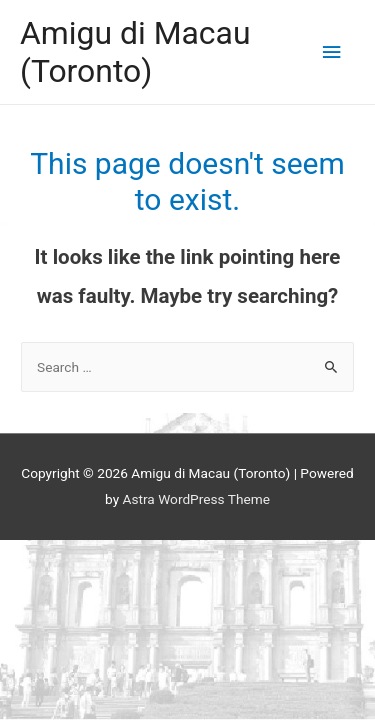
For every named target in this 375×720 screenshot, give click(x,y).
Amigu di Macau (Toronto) (135, 52)
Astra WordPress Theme (196, 499)
